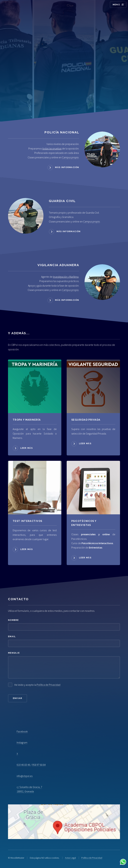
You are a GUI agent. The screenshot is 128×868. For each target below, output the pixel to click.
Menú (116, 5)
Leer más (26, 448)
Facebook (22, 731)
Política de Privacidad (48, 685)
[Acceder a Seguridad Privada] (93, 386)
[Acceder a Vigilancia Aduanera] (102, 282)
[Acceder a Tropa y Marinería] (35, 386)
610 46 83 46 (23, 765)
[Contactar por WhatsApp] (123, 862)
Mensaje (14, 653)
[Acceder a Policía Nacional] (102, 149)
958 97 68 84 (39, 765)
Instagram (22, 742)
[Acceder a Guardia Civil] (26, 216)
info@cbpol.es (25, 776)
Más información (67, 167)
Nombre (13, 620)
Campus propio (70, 157)
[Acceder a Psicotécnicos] (35, 488)
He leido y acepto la (37, 685)
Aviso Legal (70, 858)
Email (12, 636)
